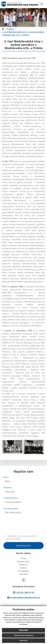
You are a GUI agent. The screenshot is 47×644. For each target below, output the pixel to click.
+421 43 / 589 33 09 (25, 593)
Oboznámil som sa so (22, 537)
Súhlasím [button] (24, 631)
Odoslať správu (23, 546)
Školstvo (23, 565)
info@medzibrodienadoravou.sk (25, 598)
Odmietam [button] (23, 641)
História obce (23, 562)
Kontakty (24, 574)
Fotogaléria (23, 571)
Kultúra (11, 29)
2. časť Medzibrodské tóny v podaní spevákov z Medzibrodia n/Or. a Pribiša (23, 33)
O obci (23, 558)
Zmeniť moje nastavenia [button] (23, 636)
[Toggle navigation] (42, 4)
